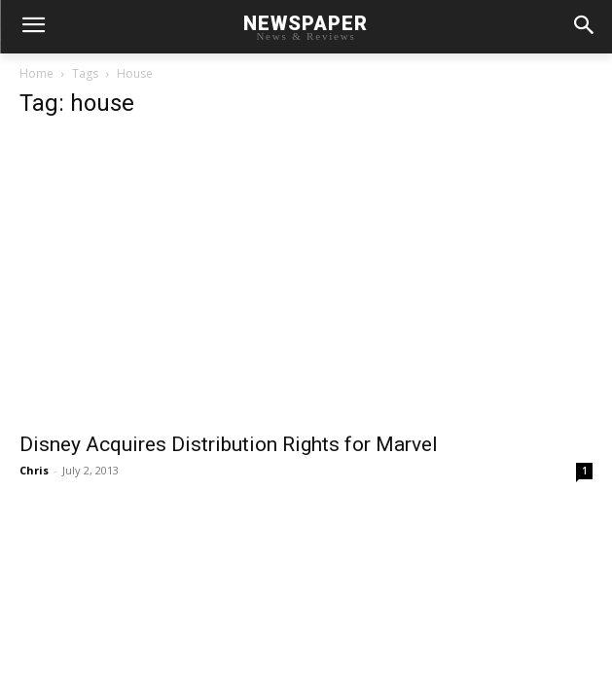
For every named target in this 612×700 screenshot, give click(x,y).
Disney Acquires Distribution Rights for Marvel (229, 444)
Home (36, 73)
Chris (34, 470)
